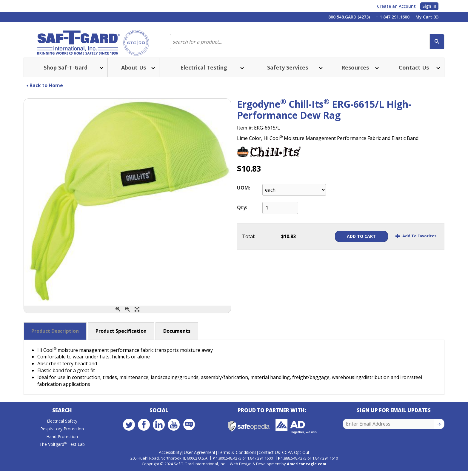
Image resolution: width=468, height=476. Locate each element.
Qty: (242, 213)
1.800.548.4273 (229, 463)
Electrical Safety (62, 428)
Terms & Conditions (237, 457)
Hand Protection (62, 444)
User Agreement (200, 457)
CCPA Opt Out (296, 457)
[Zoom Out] (127, 315)
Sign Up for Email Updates (394, 418)
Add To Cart (351, 242)
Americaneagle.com (307, 468)
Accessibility (170, 457)
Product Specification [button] (121, 337)
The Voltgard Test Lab (62, 452)
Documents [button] (177, 337)
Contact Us (269, 457)
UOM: (244, 194)
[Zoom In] (118, 315)
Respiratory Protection (62, 436)
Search (62, 418)
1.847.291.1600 (260, 463)
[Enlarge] (137, 315)
